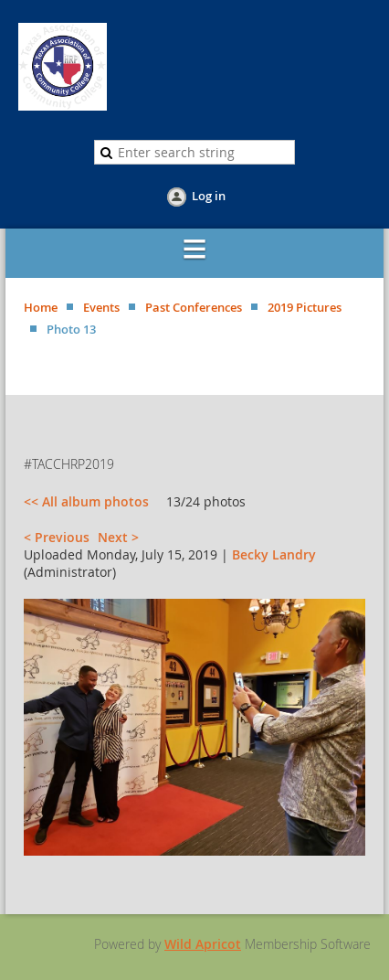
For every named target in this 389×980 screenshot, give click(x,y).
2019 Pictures (305, 307)
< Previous (57, 537)
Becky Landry (274, 554)
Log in (209, 196)
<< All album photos (86, 501)
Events (101, 307)
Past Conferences (194, 307)
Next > (118, 537)
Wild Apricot (203, 944)
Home (41, 307)
